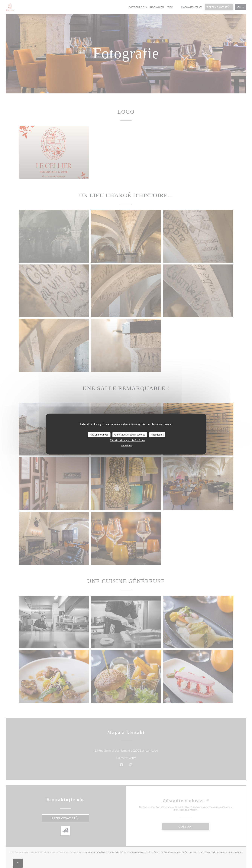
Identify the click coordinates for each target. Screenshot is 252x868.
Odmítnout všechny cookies (130, 435)
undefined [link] (127, 445)
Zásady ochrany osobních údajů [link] (127, 440)
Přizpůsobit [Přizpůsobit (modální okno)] (157, 435)
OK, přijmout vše (99, 435)
